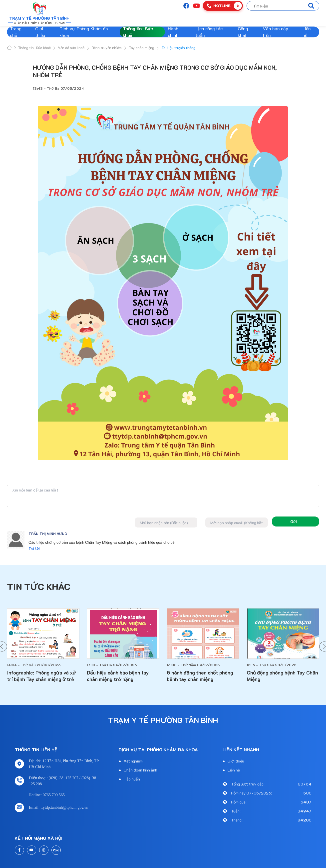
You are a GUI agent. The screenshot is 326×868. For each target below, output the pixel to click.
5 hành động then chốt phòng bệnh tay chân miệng (200, 676)
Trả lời (34, 548)
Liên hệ (307, 32)
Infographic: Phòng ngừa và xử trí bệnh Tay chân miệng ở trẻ (41, 676)
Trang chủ (16, 32)
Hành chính (173, 32)
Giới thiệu (40, 32)
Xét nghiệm (133, 761)
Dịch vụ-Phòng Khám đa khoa (84, 32)
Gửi (294, 521)
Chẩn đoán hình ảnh (140, 770)
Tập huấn (132, 779)
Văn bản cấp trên (276, 32)
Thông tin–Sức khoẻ (138, 32)
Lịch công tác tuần (209, 32)
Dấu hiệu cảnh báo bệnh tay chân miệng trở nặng (118, 676)
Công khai (243, 32)
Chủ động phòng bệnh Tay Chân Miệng (282, 676)
